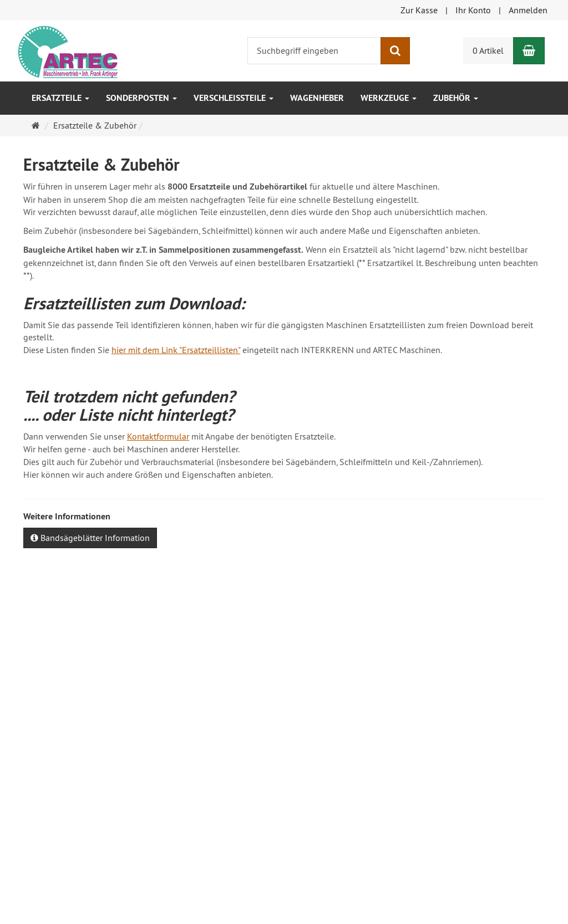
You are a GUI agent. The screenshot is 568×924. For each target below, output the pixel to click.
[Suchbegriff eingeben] (314, 51)
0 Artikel (488, 50)
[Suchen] (395, 51)
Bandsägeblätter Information (90, 538)
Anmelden (528, 10)
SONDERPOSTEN (141, 98)
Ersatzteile (60, 98)
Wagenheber (317, 98)
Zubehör (456, 98)
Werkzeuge (389, 98)
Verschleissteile (234, 98)
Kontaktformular (158, 436)
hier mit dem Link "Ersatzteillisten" (176, 350)
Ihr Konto (473, 10)
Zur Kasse (419, 10)
